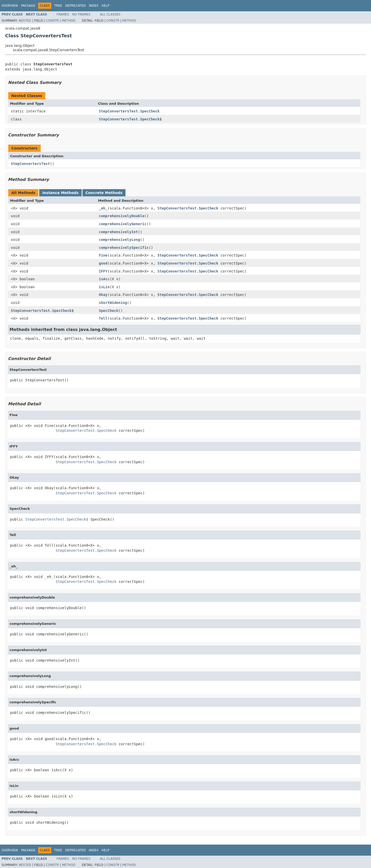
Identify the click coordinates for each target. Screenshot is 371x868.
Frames (63, 14)
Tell (103, 318)
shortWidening (113, 303)
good (103, 263)
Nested (25, 21)
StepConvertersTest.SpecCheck (129, 111)
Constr (52, 21)
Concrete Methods (104, 193)
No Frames (81, 14)
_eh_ (103, 208)
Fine (103, 255)
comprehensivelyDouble (122, 216)
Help (106, 6)
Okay (103, 295)
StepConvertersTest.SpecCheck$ (130, 119)
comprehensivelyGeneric (123, 224)
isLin (104, 287)
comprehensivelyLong (120, 240)
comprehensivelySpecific (124, 248)
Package (28, 6)
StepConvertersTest (30, 164)
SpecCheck (109, 311)
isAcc (104, 279)
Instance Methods (60, 193)
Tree (58, 6)
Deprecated (75, 6)
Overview (10, 6)
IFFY (103, 271)
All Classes (110, 14)
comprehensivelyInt (119, 232)
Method (69, 21)
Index (94, 6)
